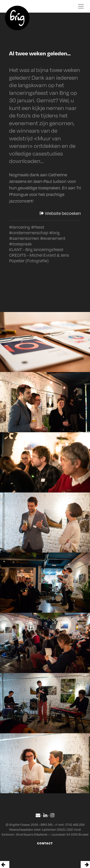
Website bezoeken (60, 213)
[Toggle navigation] (81, 6)
